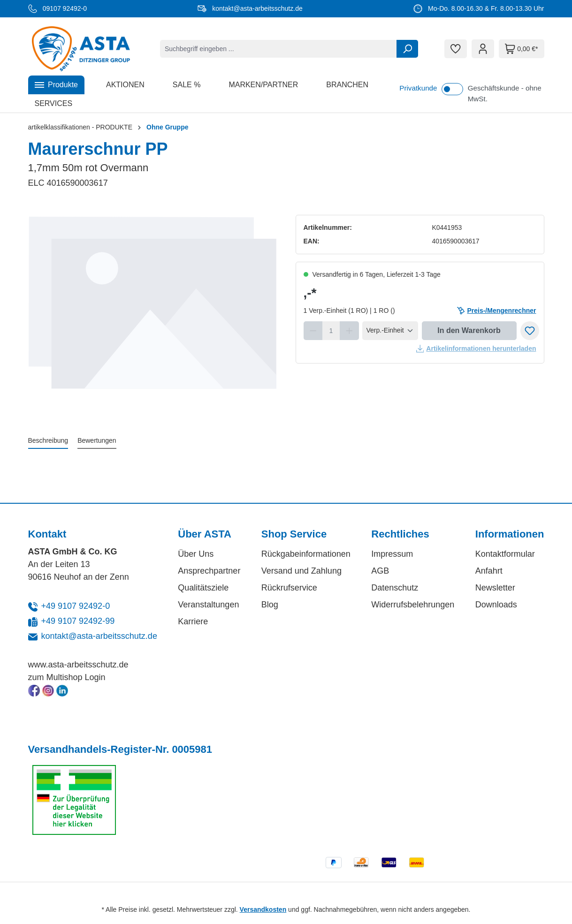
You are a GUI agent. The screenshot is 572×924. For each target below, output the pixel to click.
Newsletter (495, 588)
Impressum (392, 554)
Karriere (193, 621)
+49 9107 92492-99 (78, 621)
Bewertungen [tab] (97, 440)
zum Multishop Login (67, 677)
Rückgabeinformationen (306, 554)
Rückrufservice (289, 588)
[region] (153, 316)
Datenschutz (395, 588)
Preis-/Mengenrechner (497, 311)
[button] (57, 85)
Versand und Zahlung (301, 571)
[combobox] (278, 49)
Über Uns (196, 554)
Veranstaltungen (208, 605)
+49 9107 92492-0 (76, 606)
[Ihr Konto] (483, 49)
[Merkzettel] (456, 49)
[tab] (48, 441)
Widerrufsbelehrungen (413, 605)
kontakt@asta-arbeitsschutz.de (99, 636)
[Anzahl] (331, 331)
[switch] (452, 89)
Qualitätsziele (203, 588)
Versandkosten (263, 909)
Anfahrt (489, 571)
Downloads (496, 605)
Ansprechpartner (209, 571)
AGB (380, 571)
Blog (270, 605)
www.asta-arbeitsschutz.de (78, 665)
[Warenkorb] (521, 49)
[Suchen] (407, 49)
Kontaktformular (505, 554)
